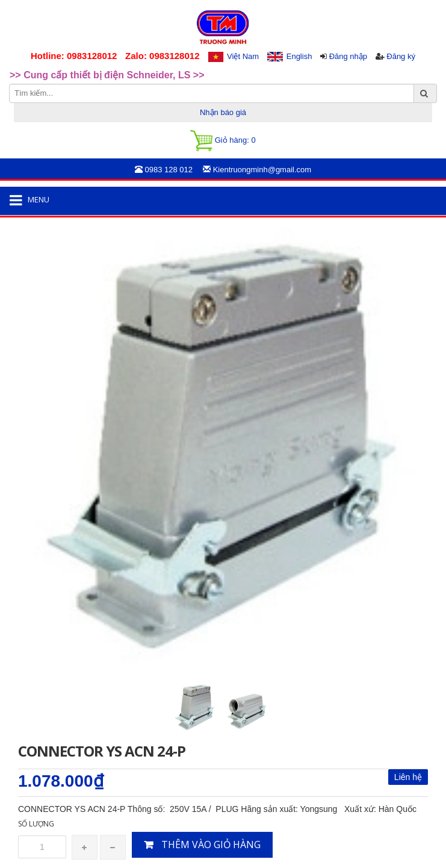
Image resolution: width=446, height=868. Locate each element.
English (299, 56)
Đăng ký (401, 56)
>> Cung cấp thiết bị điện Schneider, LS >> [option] (107, 75)
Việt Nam (243, 56)
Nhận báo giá (223, 112)
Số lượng (36, 824)
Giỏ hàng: (223, 141)
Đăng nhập (348, 56)
